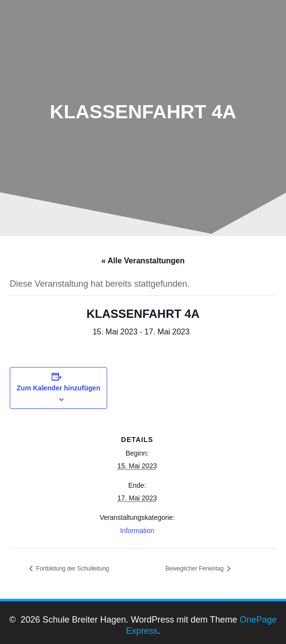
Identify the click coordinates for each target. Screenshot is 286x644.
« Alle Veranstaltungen (143, 261)
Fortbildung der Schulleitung (72, 569)
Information (137, 531)
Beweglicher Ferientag (196, 569)
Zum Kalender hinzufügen (58, 388)
